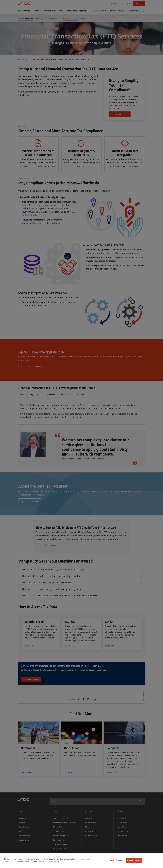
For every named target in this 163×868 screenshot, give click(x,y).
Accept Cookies (134, 860)
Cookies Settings (116, 860)
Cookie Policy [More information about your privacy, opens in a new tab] (53, 862)
